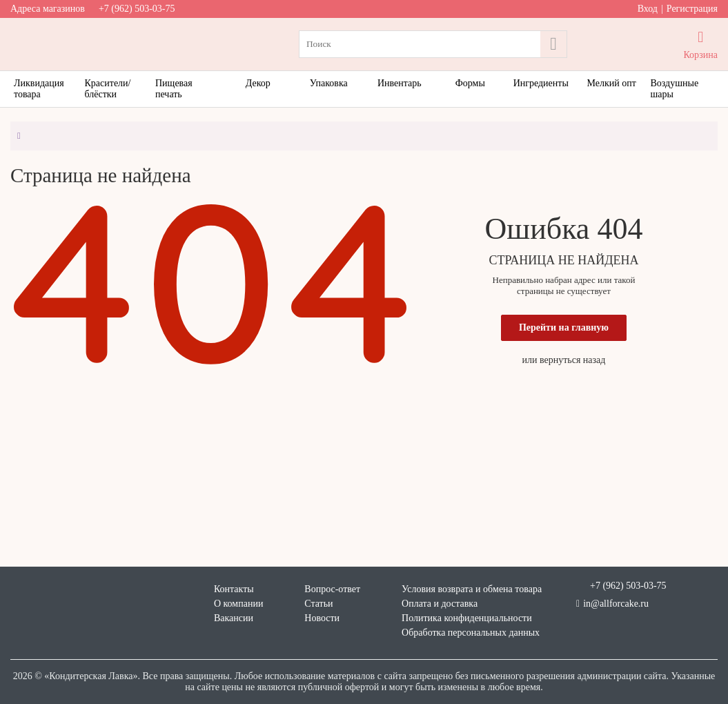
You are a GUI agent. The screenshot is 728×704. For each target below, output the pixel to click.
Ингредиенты (541, 83)
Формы (470, 83)
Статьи (318, 604)
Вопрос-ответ (332, 589)
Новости (322, 618)
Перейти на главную (564, 327)
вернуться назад (572, 360)
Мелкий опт (612, 83)
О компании (238, 604)
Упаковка (329, 83)
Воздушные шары (675, 89)
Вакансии (234, 618)
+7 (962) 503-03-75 (137, 9)
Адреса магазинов (48, 9)
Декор (258, 83)
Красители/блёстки (108, 89)
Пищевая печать (174, 89)
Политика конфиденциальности (467, 618)
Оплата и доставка (440, 604)
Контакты (234, 589)
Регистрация (692, 9)
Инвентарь (400, 83)
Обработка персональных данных (471, 633)
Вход (648, 9)
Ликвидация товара (39, 89)
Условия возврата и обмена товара (472, 589)
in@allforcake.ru (612, 604)
